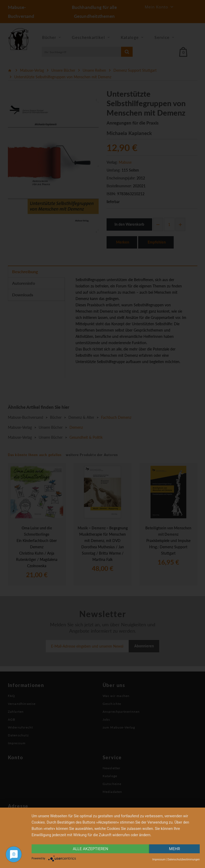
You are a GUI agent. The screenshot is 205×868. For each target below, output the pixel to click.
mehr (174, 849)
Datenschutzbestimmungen (184, 859)
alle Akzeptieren (90, 849)
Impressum (159, 859)
